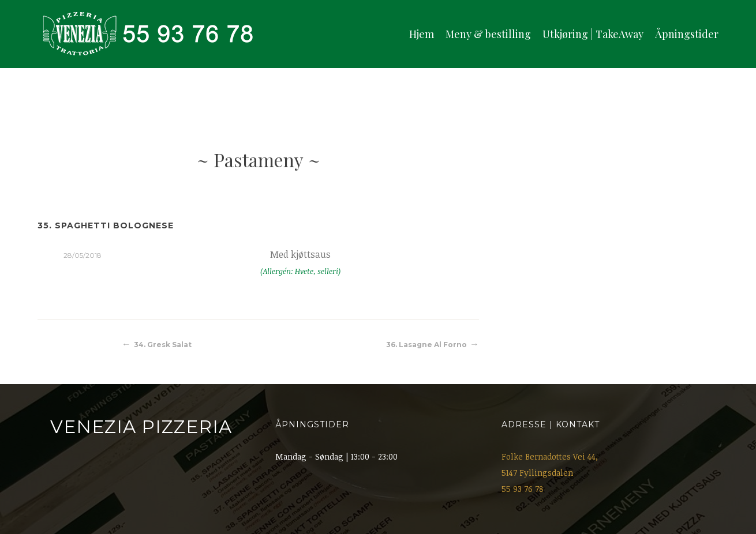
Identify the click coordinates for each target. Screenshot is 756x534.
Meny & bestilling (488, 34)
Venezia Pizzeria (141, 427)
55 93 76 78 (523, 489)
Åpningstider (687, 34)
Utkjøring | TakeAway (593, 34)
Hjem (422, 34)
